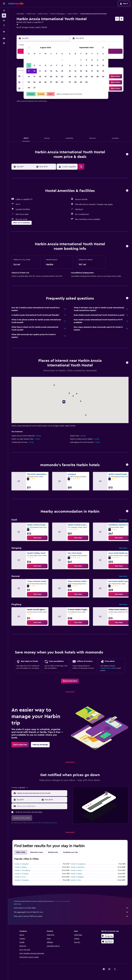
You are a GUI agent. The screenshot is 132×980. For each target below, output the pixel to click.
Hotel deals (20, 14)
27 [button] (51, 82)
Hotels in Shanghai (22, 864)
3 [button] (34, 65)
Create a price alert (108, 668)
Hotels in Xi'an (76, 880)
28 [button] (57, 82)
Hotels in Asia (31, 14)
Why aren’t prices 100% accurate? (71, 916)
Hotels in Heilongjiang (57, 14)
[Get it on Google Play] (107, 936)
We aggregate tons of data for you (71, 912)
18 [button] (40, 77)
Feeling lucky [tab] (53, 852)
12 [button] (46, 71)
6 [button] (51, 65)
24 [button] (34, 82)
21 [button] (57, 77)
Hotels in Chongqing (22, 870)
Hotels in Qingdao (77, 877)
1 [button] (62, 60)
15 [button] (62, 71)
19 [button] (46, 77)
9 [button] (29, 71)
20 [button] (51, 77)
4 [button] (40, 65)
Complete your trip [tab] (70, 852)
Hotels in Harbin (72, 14)
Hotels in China (43, 14)
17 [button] (34, 77)
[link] (37, 538)
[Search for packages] (4, 25)
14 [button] (57, 71)
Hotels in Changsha (22, 880)
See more (123, 520)
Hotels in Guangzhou (78, 864)
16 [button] (29, 77)
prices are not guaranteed (62, 901)
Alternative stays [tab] (37, 852)
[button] (4, 4)
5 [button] (46, 65)
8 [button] (62, 65)
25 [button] (40, 82)
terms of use (41, 823)
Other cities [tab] (21, 852)
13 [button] (51, 71)
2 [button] (29, 65)
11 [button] (40, 71)
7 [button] (57, 65)
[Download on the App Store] (107, 941)
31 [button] (34, 88)
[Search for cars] (4, 20)
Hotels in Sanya (76, 870)
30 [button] (29, 88)
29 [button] (62, 82)
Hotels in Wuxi (20, 877)
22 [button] (62, 77)
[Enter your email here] (42, 806)
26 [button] (45, 82)
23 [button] (29, 82)
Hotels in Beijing (21, 867)
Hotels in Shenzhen (78, 867)
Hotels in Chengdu (22, 874)
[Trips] (4, 32)
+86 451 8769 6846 (24, 30)
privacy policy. (53, 823)
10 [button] (34, 71)
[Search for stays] (4, 15)
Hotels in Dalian (76, 874)
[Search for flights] (4, 11)
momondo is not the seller (71, 908)
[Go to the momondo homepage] (16, 3)
